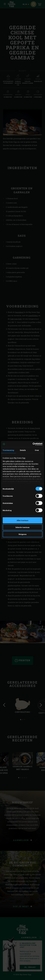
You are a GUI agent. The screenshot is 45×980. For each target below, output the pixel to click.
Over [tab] (37, 450)
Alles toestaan (23, 520)
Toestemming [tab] (8, 450)
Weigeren (22, 534)
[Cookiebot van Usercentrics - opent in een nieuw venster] (32, 444)
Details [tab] (23, 450)
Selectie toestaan (23, 527)
